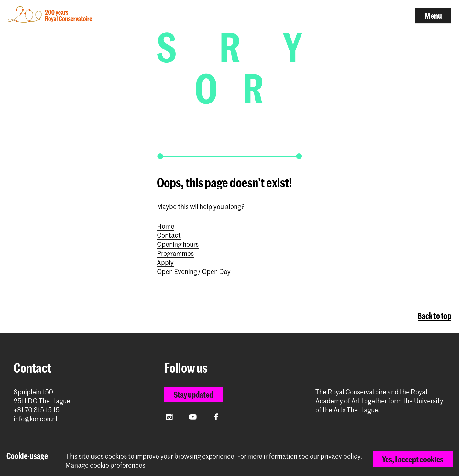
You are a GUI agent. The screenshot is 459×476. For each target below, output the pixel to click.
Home (166, 226)
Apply (165, 262)
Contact (169, 235)
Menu (433, 16)
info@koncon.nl (35, 419)
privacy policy (340, 456)
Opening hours (178, 244)
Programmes (175, 253)
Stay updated (193, 395)
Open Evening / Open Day (194, 271)
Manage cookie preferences (105, 465)
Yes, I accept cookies (413, 459)
